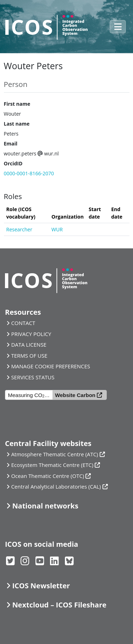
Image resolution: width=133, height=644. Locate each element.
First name (17, 104)
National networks (45, 506)
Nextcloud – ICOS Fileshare (59, 605)
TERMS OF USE (29, 356)
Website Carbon (75, 395)
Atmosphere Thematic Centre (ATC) (54, 454)
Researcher (19, 229)
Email (11, 144)
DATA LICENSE (29, 345)
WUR (57, 229)
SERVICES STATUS (33, 377)
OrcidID (13, 163)
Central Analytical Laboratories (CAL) (56, 486)
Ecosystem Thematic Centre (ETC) (52, 465)
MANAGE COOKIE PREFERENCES (51, 366)
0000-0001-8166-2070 (29, 173)
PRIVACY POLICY (31, 334)
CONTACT (23, 323)
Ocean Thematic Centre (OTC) (48, 476)
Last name (17, 124)
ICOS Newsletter (41, 586)
